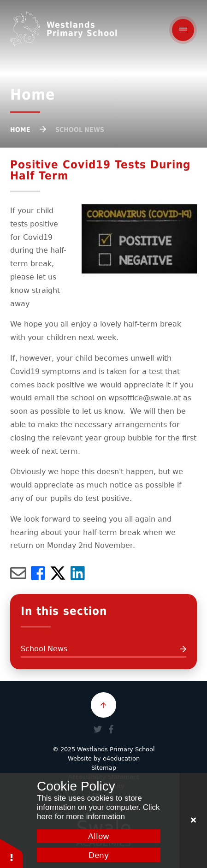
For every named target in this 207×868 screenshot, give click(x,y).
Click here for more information (98, 812)
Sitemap (104, 768)
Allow (99, 836)
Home (20, 130)
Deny (99, 855)
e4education (121, 758)
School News (80, 130)
